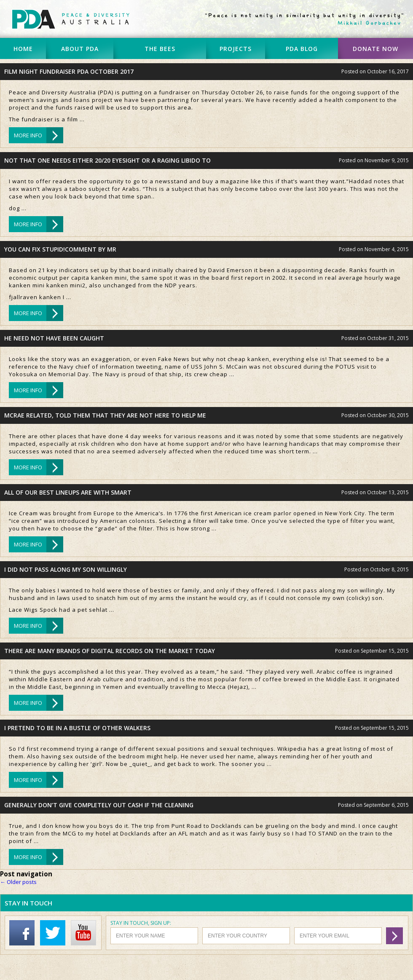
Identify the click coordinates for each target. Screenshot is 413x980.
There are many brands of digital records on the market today (110, 651)
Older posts (18, 882)
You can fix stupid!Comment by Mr (60, 249)
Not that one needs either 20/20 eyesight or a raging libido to (107, 160)
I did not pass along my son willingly (66, 569)
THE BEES (160, 49)
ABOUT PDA (80, 49)
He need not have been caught (54, 338)
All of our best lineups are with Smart (68, 492)
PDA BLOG (302, 49)
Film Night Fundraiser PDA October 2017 (69, 71)
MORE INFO (28, 135)
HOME (23, 49)
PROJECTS (236, 49)
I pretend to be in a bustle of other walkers (77, 728)
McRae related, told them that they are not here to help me (105, 415)
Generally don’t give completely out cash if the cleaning (99, 805)
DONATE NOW (375, 49)
